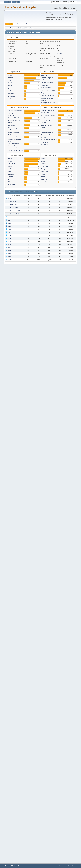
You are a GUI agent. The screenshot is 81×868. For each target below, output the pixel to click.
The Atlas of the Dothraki (15, 150)
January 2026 (15, 214)
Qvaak (10, 80)
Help (60, 866)
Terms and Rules (67, 866)
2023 (9, 223)
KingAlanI (11, 174)
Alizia (9, 99)
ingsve (10, 75)
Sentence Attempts (14, 118)
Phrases (44, 130)
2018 (9, 238)
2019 (9, 235)
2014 (9, 251)
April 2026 (13, 205)
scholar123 (61, 53)
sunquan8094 (12, 185)
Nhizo (9, 182)
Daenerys (11, 93)
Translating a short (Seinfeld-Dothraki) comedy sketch (14, 146)
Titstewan (11, 177)
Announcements (46, 88)
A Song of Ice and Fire (48, 103)
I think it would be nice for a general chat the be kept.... (16, 139)
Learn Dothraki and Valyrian (21, 7)
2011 (9, 260)
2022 (9, 226)
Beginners (44, 75)
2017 (9, 242)
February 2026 (15, 211)
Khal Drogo (11, 125)
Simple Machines (18, 866)
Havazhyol (11, 88)
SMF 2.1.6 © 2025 (9, 866)
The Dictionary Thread (15, 111)
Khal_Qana (11, 83)
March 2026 (14, 208)
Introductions (45, 85)
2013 (9, 254)
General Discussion (47, 82)
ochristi (43, 182)
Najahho (10, 86)
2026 (9, 199)
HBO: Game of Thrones (49, 90)
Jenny (43, 169)
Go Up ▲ (75, 866)
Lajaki (10, 91)
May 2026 (13, 202)
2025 (9, 217)
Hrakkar (10, 78)
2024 (9, 220)
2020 (9, 232)
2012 (9, 257)
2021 (9, 229)
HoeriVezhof (12, 96)
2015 (9, 248)
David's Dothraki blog (48, 95)
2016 (9, 245)
